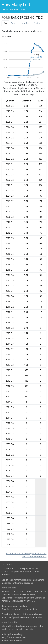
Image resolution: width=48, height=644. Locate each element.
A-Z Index (14, 9)
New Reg (25, 23)
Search (5, 9)
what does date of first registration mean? (26, 554)
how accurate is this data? (34, 557)
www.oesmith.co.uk (13, 640)
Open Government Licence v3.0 (27, 617)
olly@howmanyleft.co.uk (15, 637)
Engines (37, 23)
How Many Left (16, 4)
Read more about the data (14, 606)
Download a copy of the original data (19, 609)
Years (14, 23)
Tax (5, 23)
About (24, 9)
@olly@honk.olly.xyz (14, 634)
